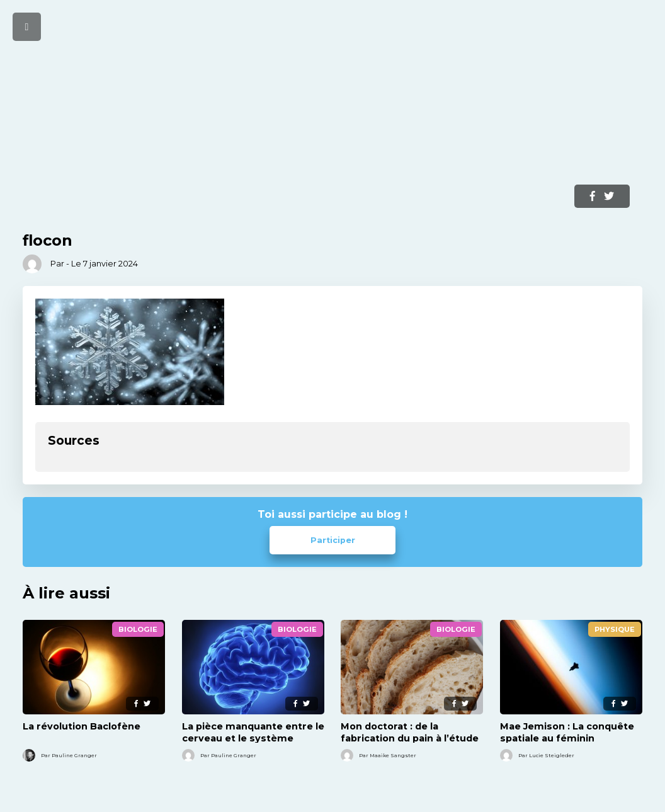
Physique (615, 629)
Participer (333, 540)
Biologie (138, 629)
